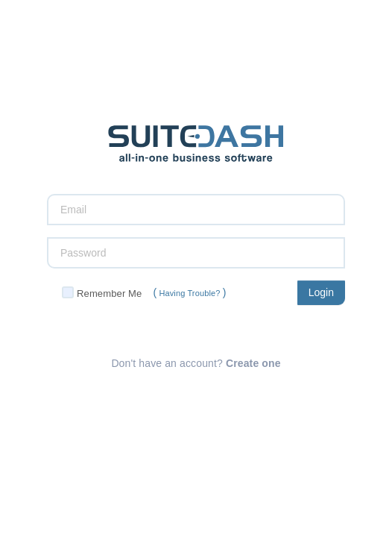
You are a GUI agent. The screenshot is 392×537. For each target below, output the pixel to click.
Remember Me (109, 293)
